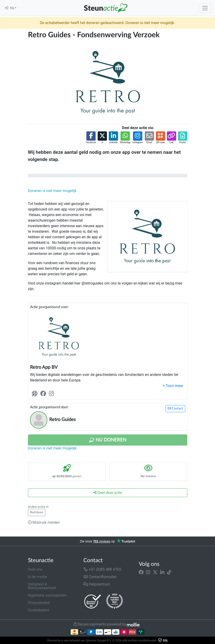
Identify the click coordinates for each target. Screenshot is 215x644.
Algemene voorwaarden (47, 595)
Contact (175, 408)
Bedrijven (37, 512)
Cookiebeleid (39, 610)
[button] (91, 138)
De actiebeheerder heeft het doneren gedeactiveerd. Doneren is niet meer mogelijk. (107, 23)
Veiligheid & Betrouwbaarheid (42, 586)
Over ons (35, 569)
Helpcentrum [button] (97, 584)
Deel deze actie (108, 493)
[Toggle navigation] (205, 8)
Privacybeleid (39, 603)
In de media (38, 577)
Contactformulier (100, 577)
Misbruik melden (44, 522)
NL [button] (12, 8)
